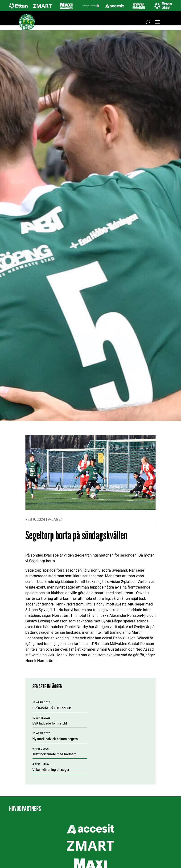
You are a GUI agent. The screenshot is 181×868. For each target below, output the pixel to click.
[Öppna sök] (148, 22)
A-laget (55, 520)
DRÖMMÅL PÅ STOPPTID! (52, 708)
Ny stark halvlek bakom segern (55, 739)
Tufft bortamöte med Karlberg (55, 754)
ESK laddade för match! (50, 723)
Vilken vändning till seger (51, 770)
